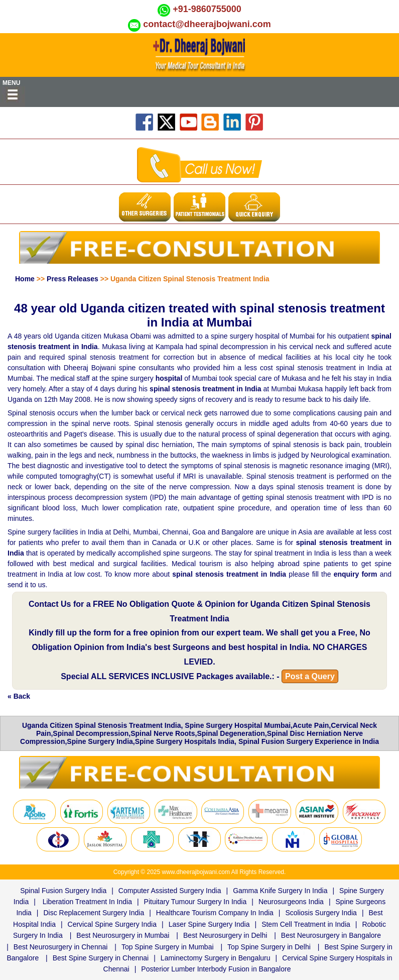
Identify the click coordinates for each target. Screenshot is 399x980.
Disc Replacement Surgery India (94, 913)
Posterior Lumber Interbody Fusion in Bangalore (216, 969)
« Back (19, 696)
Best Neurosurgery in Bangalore (331, 935)
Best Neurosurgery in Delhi (225, 935)
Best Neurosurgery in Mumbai (123, 935)
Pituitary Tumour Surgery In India (195, 902)
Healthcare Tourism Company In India (215, 913)
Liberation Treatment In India (87, 902)
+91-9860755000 (207, 9)
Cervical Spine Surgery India (112, 924)
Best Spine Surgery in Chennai (101, 958)
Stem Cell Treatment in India (306, 924)
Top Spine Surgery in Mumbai (168, 947)
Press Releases (73, 279)
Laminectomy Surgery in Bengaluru (216, 958)
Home (25, 279)
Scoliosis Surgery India (321, 913)
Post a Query (310, 676)
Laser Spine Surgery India (209, 924)
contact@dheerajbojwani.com (207, 24)
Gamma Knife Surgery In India (280, 891)
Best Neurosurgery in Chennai (61, 947)
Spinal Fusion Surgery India (63, 891)
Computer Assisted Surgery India (170, 891)
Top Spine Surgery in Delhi (269, 947)
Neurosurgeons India (291, 902)
